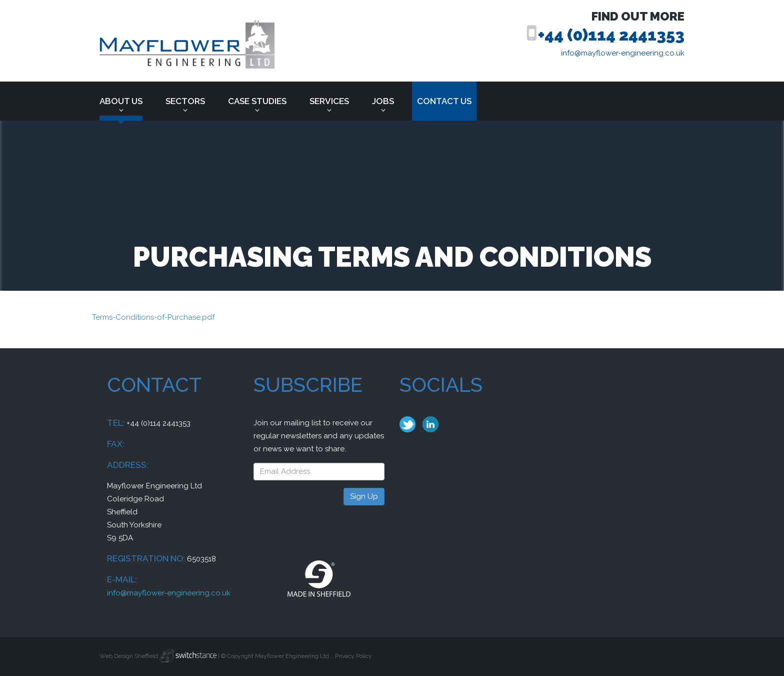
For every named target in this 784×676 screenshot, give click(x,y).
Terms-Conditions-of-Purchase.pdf (153, 317)
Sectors (185, 101)
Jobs (383, 101)
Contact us (444, 101)
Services (329, 101)
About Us (121, 101)
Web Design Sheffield (129, 656)
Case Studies (257, 101)
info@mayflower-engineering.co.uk (623, 53)
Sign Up (364, 496)
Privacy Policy (353, 656)
